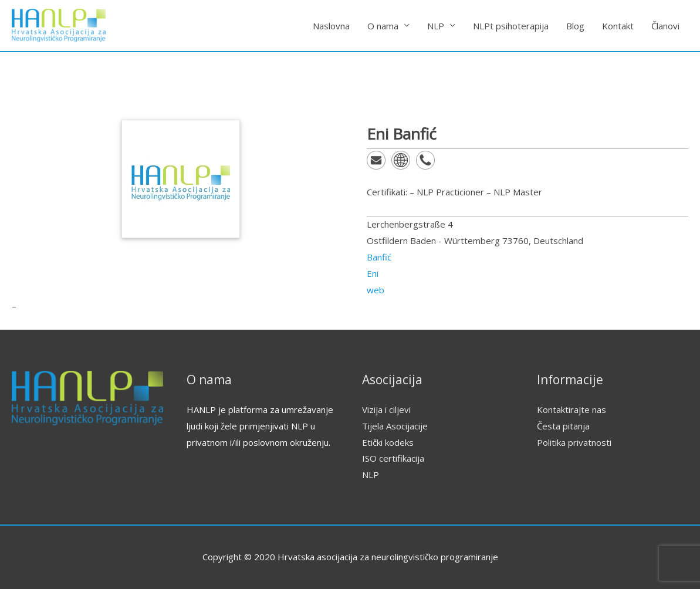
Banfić (379, 257)
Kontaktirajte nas (572, 409)
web (376, 290)
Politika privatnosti (574, 442)
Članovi (665, 26)
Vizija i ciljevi (386, 409)
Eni (373, 273)
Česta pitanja (563, 426)
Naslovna (331, 26)
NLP (436, 26)
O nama (383, 26)
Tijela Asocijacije (395, 426)
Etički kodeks (388, 442)
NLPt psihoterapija (511, 26)
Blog (575, 26)
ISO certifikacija (393, 458)
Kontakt (618, 26)
